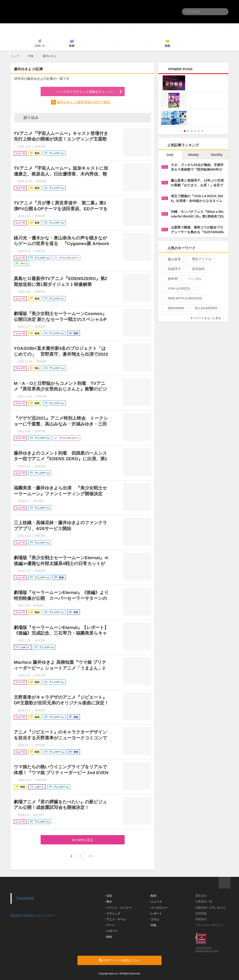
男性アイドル (200, 259)
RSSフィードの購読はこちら (128, 960)
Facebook (25, 898)
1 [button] (185, 131)
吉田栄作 (196, 269)
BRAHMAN (174, 308)
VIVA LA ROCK (177, 288)
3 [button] (192, 131)
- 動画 (153, 896)
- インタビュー (158, 908)
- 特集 (153, 925)
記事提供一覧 (204, 902)
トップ (15, 56)
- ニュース (156, 902)
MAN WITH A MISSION (183, 298)
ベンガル (193, 279)
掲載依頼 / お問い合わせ (211, 908)
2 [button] (188, 131)
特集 (31, 56)
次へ (91, 856)
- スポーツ (111, 931)
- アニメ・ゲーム (115, 919)
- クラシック (113, 913)
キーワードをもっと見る (208, 318)
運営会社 (201, 896)
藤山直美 (172, 259)
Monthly (217, 155)
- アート (110, 925)
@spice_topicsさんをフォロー (33, 915)
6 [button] (202, 131)
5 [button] (199, 131)
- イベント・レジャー (118, 908)
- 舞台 (108, 902)
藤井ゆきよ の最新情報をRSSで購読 (84, 102)
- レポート (156, 913)
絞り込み (28, 117)
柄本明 (171, 279)
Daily (170, 155)
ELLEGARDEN (204, 308)
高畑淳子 (172, 269)
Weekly (193, 155)
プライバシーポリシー (209, 925)
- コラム (154, 919)
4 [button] (195, 131)
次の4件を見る (83, 840)
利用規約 (201, 919)
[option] (193, 101)
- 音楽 (108, 896)
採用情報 (201, 913)
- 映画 (108, 937)
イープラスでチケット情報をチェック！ (80, 92)
